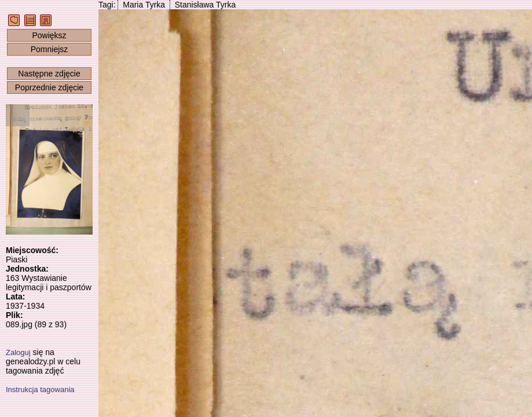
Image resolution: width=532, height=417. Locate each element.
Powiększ (49, 35)
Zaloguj (18, 352)
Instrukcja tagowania (40, 389)
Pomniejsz (49, 49)
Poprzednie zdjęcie (49, 87)
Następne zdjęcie (49, 74)
